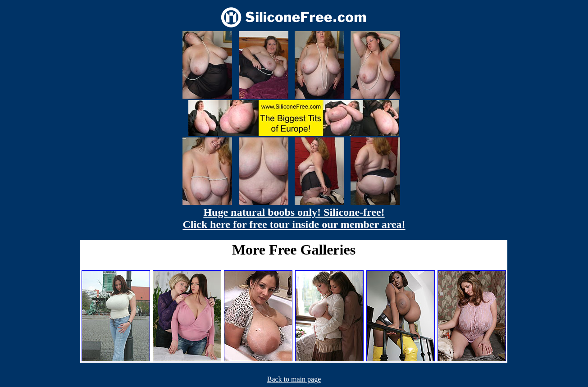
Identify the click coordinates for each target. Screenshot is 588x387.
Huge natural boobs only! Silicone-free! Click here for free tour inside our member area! (294, 218)
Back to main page (294, 379)
